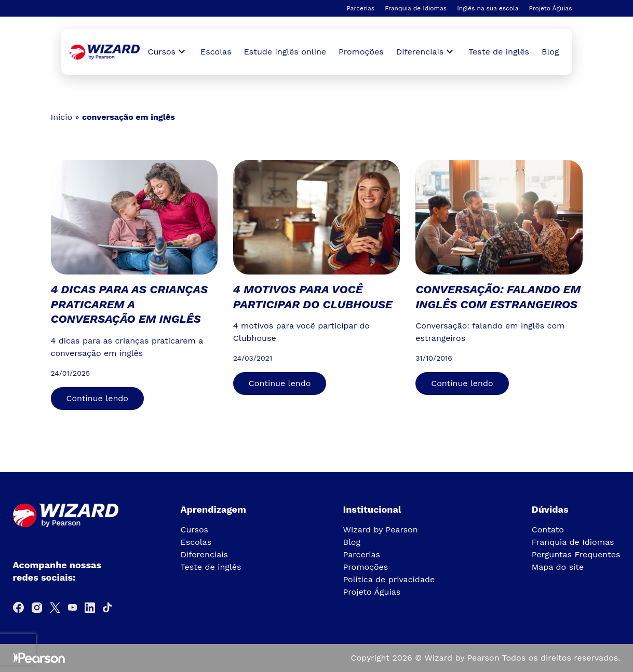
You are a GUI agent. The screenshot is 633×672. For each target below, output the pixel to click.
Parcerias (360, 8)
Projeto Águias (550, 8)
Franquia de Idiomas (416, 8)
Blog (550, 52)
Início (62, 117)
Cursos (195, 530)
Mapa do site (558, 567)
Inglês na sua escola (488, 8)
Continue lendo (97, 398)
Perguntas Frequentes (576, 554)
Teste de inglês (499, 52)
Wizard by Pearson (381, 530)
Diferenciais (204, 554)
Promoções (361, 52)
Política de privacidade (389, 579)
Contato (548, 530)
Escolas (216, 52)
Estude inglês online (285, 52)
